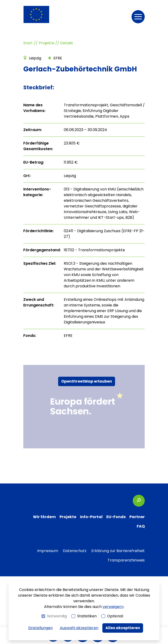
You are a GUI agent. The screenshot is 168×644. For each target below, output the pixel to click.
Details (67, 43)
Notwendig (57, 616)
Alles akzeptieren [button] (123, 628)
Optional (115, 616)
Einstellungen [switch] (40, 628)
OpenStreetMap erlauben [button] (87, 381)
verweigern (113, 607)
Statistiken (87, 616)
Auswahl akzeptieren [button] (79, 628)
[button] (138, 17)
